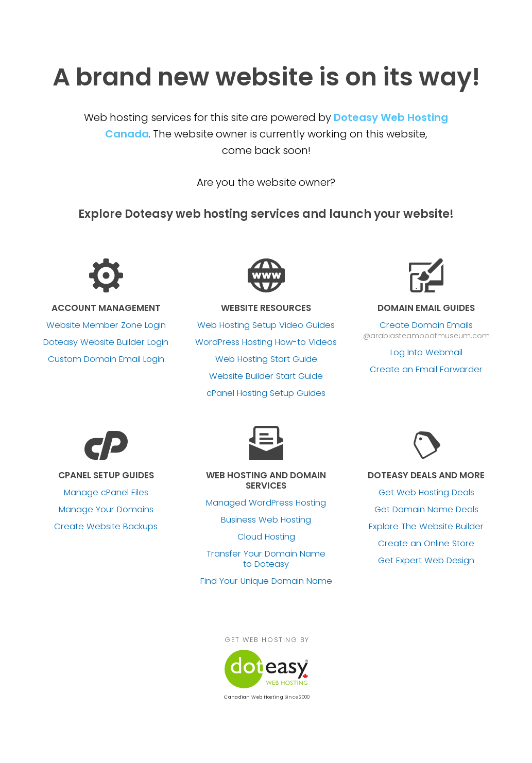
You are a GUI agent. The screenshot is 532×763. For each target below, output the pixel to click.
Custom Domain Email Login (106, 359)
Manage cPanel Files (106, 493)
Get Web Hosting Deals (426, 493)
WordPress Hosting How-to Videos (266, 342)
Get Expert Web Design (426, 561)
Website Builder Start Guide (266, 376)
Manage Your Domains (106, 510)
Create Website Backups (106, 527)
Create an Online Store (426, 544)
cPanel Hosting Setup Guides (266, 393)
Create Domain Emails (426, 325)
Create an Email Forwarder (426, 370)
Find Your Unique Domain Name (266, 581)
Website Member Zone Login (106, 325)
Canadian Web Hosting (253, 697)
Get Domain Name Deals (426, 510)
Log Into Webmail (426, 353)
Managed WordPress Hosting (266, 503)
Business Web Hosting (266, 520)
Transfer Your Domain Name (266, 559)
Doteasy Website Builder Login (106, 342)
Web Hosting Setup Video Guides (266, 325)
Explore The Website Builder (426, 527)
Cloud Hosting (266, 537)
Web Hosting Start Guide (266, 359)
